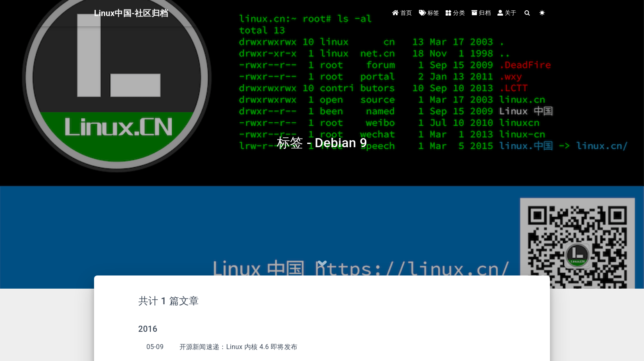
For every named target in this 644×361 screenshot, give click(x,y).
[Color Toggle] (542, 13)
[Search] (528, 13)
